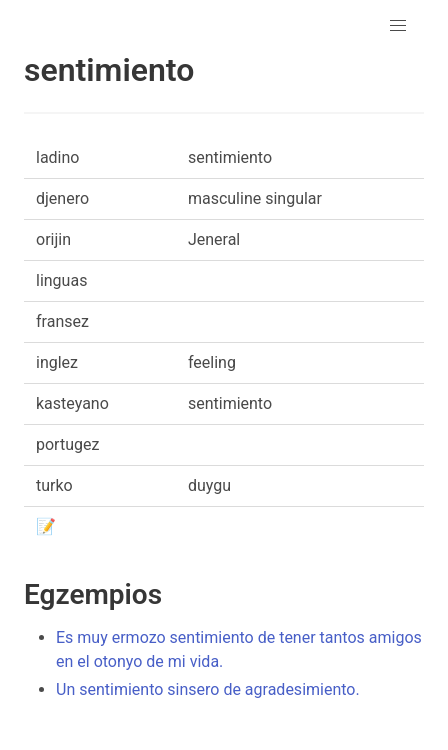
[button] (398, 26)
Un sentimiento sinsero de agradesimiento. (208, 689)
